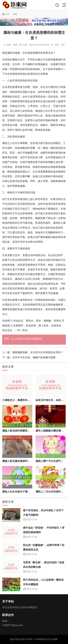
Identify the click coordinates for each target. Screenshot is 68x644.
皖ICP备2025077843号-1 (22, 639)
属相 (15, 14)
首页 (7, 14)
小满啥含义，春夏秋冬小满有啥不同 (22, 400)
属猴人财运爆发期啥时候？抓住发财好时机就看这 (30, 461)
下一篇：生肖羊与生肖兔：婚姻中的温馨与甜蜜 (29, 357)
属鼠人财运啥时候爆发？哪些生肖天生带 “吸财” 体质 (32, 431)
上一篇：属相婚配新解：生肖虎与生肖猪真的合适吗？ (33, 352)
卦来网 (54, 639)
